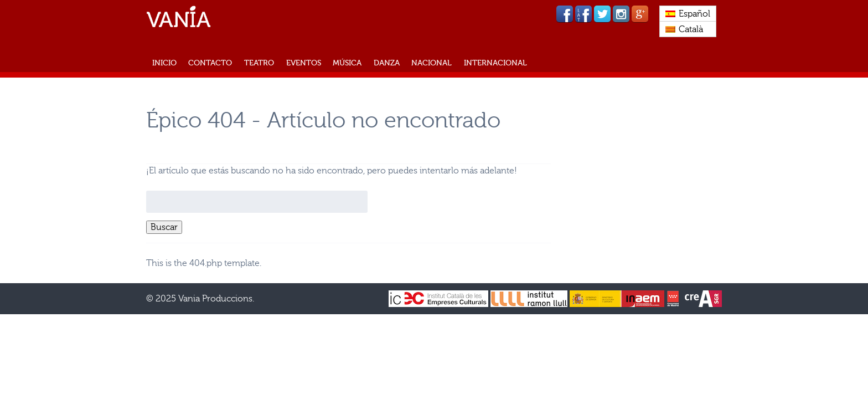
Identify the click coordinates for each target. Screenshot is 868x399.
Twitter (602, 14)
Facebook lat (583, 14)
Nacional (432, 63)
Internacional (495, 63)
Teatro (259, 63)
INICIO (164, 63)
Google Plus (640, 14)
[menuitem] (688, 14)
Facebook (565, 14)
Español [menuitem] (694, 14)
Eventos (304, 63)
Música (347, 63)
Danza (387, 63)
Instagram (621, 14)
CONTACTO (210, 63)
